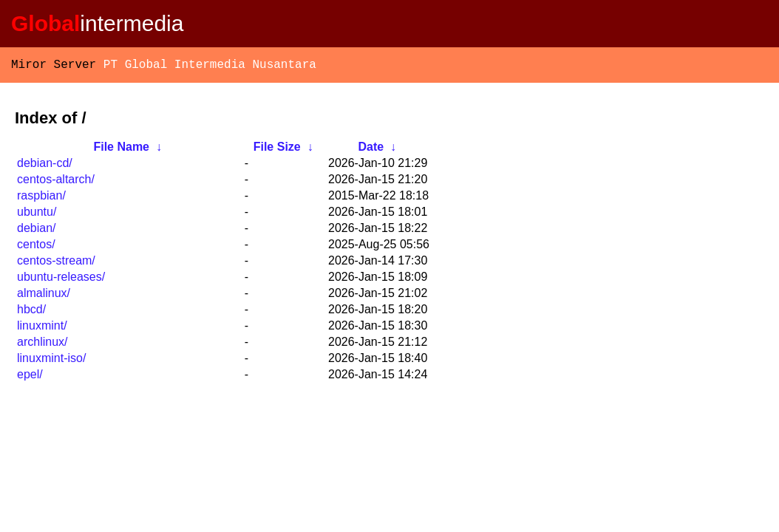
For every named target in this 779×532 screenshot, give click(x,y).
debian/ (37, 231)
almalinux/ (44, 296)
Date (371, 150)
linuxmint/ (42, 328)
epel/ (30, 377)
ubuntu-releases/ (61, 280)
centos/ (36, 247)
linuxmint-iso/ (51, 361)
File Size (277, 150)
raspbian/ (41, 198)
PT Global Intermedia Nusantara (210, 66)
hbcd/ (31, 312)
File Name (121, 150)
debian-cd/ (45, 166)
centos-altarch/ (56, 182)
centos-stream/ (56, 263)
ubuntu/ (37, 215)
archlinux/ (42, 345)
